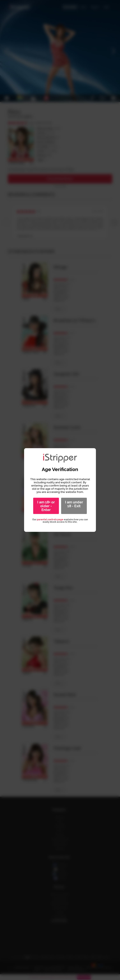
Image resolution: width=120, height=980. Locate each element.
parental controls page (50, 519)
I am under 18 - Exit (74, 504)
